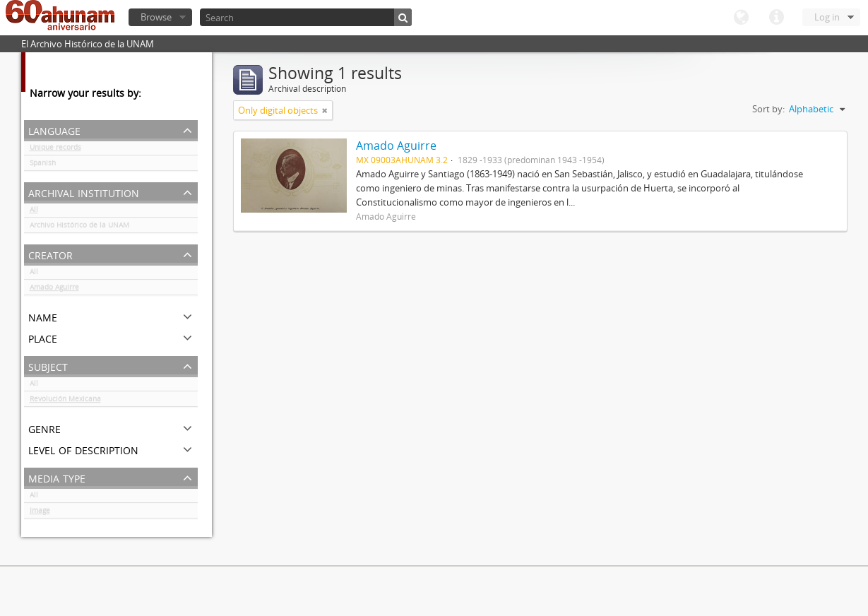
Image (40, 513)
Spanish (43, 165)
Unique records (55, 150)
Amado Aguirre (54, 290)
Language (741, 18)
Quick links (776, 18)
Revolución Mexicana (65, 401)
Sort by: (768, 109)
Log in (827, 17)
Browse (156, 17)
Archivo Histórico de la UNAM (79, 227)
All (34, 212)
